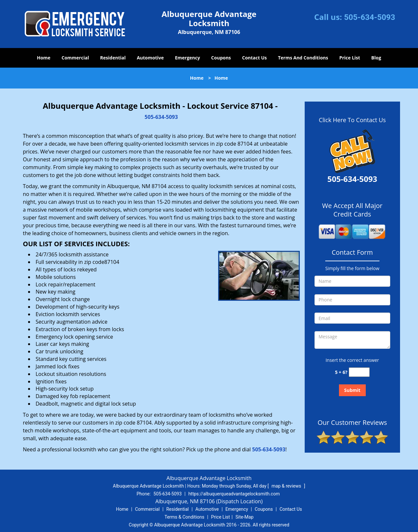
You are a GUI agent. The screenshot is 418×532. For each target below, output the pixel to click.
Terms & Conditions (185, 517)
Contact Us (254, 58)
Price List (350, 58)
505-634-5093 (370, 17)
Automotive (150, 58)
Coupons (221, 58)
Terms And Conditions (303, 58)
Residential (113, 58)
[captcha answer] (359, 372)
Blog (376, 58)
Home (44, 58)
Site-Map (244, 517)
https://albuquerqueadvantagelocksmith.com (234, 494)
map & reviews (287, 486)
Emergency (188, 58)
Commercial (75, 58)
